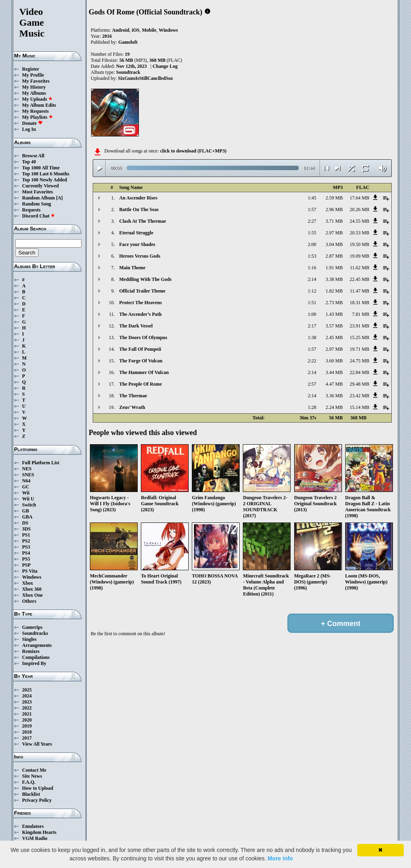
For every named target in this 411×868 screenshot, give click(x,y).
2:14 (312, 279)
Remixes (31, 651)
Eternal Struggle (136, 233)
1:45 (312, 198)
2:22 (312, 361)
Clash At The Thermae (143, 221)
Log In (29, 129)
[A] (60, 198)
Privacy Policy (37, 800)
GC (26, 487)
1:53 (312, 256)
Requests (31, 210)
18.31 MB (359, 303)
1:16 (312, 268)
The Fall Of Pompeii (140, 349)
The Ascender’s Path (140, 314)
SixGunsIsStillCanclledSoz (145, 78)
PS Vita (30, 571)
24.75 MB (359, 361)
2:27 (312, 221)
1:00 (312, 314)
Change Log (165, 66)
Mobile (149, 30)
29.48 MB (359, 384)
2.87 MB (334, 256)
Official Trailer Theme (142, 291)
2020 (27, 720)
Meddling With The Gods (145, 279)
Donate (32, 123)
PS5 (26, 559)
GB (25, 511)
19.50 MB (359, 244)
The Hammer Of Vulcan (144, 372)
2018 (27, 732)
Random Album (39, 198)
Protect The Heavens (140, 303)
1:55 (312, 233)
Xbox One (33, 595)
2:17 (312, 326)
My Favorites (36, 81)
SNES (28, 475)
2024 (27, 696)
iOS (135, 30)
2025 (27, 690)
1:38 (312, 337)
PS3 (26, 547)
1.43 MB (334, 314)
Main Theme (132, 268)
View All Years (37, 744)
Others (29, 601)
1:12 (312, 291)
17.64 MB (359, 198)
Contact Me (34, 770)
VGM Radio (35, 838)
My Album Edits (39, 105)
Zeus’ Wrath (132, 407)
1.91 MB (334, 268)
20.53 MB (359, 233)
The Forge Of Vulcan (141, 361)
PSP (26, 565)
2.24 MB (334, 407)
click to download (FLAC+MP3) (193, 151)
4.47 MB (334, 384)
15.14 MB (359, 407)
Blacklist (31, 794)
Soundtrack (128, 72)
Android (121, 30)
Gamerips (32, 627)
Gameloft (128, 42)
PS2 (26, 541)
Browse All (33, 156)
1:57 (312, 209)
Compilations (36, 657)
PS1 (26, 535)
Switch (29, 505)
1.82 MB (334, 291)
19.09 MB (359, 256)
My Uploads (37, 99)
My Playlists (38, 117)
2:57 (312, 384)
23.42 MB (359, 396)
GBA (27, 517)
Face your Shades (137, 244)
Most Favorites (38, 192)
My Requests (35, 111)
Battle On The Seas (139, 209)
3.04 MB (334, 244)
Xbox (27, 583)
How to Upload (38, 788)
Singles (29, 639)
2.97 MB (334, 233)
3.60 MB (334, 361)
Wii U (28, 499)
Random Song (37, 204)
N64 (26, 481)
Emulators (33, 826)
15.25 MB (359, 337)
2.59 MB (334, 198)
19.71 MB (359, 349)
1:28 (312, 407)
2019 (27, 726)
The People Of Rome (140, 384)
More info (280, 858)
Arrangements (37, 645)
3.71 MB (334, 221)
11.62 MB (360, 268)
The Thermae (133, 396)
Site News (32, 776)
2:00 (312, 244)
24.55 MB (359, 221)
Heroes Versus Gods (140, 256)
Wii (26, 493)
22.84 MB (359, 372)
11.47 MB (360, 291)
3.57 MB (334, 326)
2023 (27, 702)
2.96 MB (334, 209)
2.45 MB (334, 337)
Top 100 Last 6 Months (46, 174)
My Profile (33, 75)
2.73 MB (334, 303)
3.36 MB (334, 396)
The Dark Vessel (136, 326)
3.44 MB (334, 372)
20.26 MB (359, 209)
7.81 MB (361, 314)
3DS (26, 529)
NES (27, 469)
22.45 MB (359, 279)
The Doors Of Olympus (143, 337)
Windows (32, 577)
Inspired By (34, 663)
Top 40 (29, 162)
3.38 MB (334, 279)
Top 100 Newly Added (45, 180)
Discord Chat (39, 216)
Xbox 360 (32, 589)
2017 (27, 738)
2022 (27, 708)
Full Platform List (41, 463)
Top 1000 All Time (41, 168)
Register (31, 69)
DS (25, 523)
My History (34, 87)
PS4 (26, 553)
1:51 (312, 303)
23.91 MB (359, 326)
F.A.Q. (29, 782)
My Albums (34, 93)
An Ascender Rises (138, 198)
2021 (27, 714)
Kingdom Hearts (39, 832)
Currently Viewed (40, 186)
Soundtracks (35, 633)
